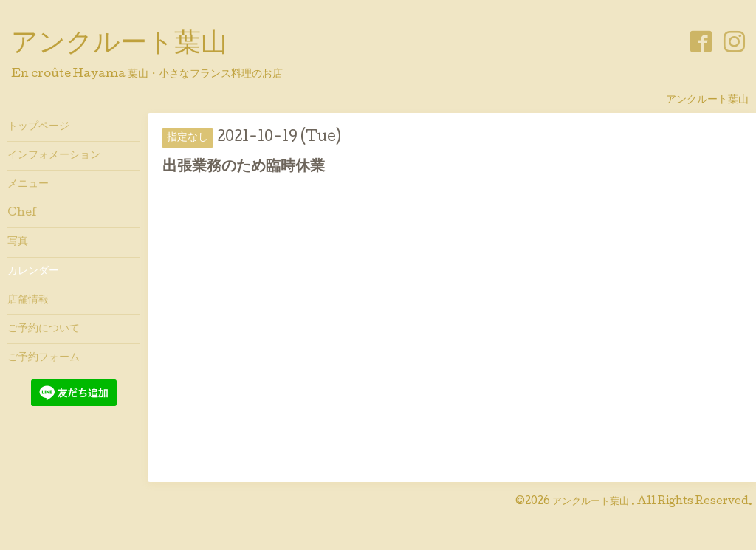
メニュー (28, 185)
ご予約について (44, 329)
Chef (22, 213)
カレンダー (33, 272)
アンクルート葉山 (119, 45)
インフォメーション (54, 156)
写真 (18, 242)
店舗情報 (28, 300)
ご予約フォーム (44, 358)
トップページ (38, 127)
